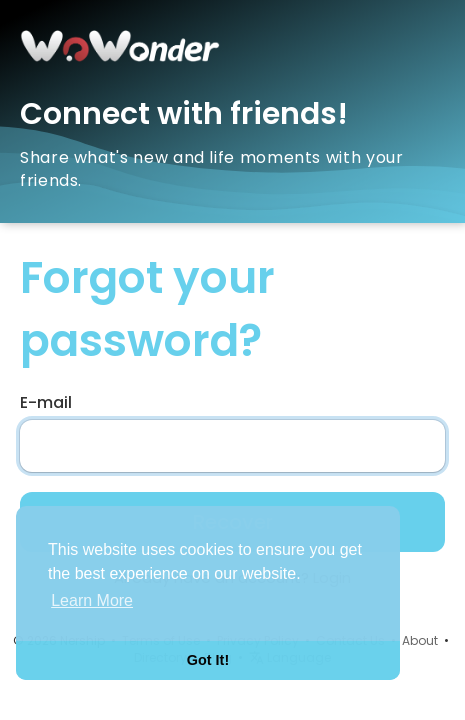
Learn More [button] (92, 600)
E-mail (46, 403)
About (420, 640)
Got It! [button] (208, 660)
